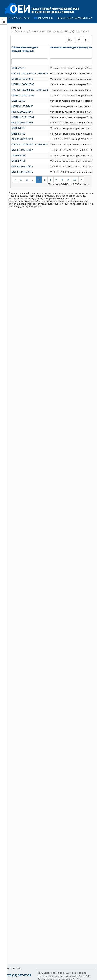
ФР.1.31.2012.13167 (22, 153)
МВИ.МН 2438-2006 (23, 85)
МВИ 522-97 (19, 102)
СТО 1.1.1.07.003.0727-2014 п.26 (30, 74)
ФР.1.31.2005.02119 (22, 141)
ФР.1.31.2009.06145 (22, 113)
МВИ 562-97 (19, 68)
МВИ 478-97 (19, 130)
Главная (16, 28)
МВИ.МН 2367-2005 (23, 96)
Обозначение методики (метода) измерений (25, 49)
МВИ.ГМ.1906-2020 (23, 79)
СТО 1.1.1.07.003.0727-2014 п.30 (30, 91)
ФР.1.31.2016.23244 (22, 170)
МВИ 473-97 (19, 136)
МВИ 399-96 (19, 164)
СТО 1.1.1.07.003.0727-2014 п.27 (30, 147)
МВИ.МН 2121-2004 (23, 119)
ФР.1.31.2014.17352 (22, 124)
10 (75, 183)
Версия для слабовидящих (75, 18)
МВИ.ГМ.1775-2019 (23, 108)
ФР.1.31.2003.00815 (22, 175)
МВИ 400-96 (19, 158)
